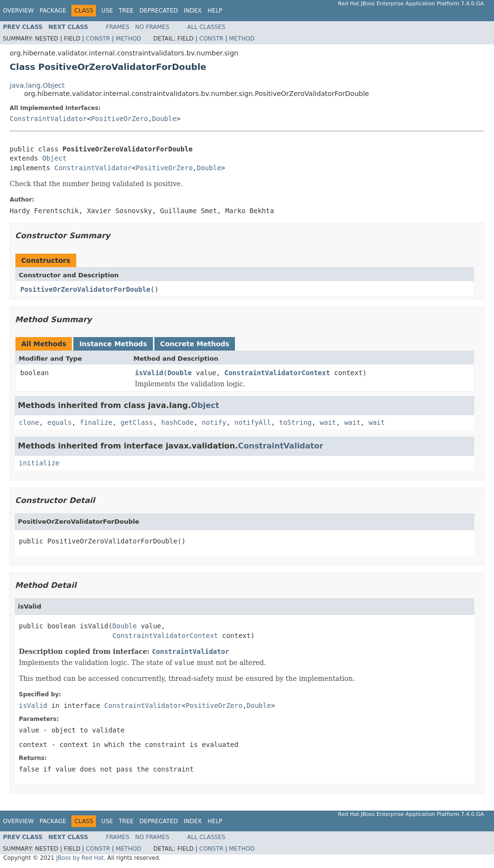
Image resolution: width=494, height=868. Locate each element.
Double (164, 119)
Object (54, 158)
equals (60, 422)
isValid (149, 373)
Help (215, 11)
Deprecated (159, 11)
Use (107, 11)
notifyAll (253, 422)
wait (328, 422)
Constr (98, 39)
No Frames (152, 27)
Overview (18, 11)
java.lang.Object (37, 85)
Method (129, 39)
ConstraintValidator (48, 119)
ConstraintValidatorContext (277, 373)
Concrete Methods (195, 344)
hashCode (177, 422)
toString (295, 422)
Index (193, 11)
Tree (126, 11)
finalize (96, 422)
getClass (137, 422)
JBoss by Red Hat (80, 858)
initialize (39, 463)
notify (214, 422)
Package (53, 11)
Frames (118, 27)
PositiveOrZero (120, 119)
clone (29, 422)
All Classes (206, 27)
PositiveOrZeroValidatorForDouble (85, 289)
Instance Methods (113, 344)
